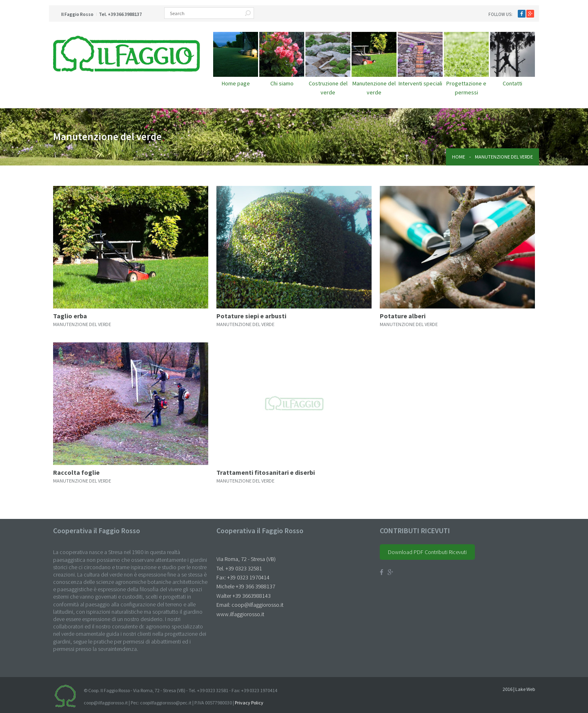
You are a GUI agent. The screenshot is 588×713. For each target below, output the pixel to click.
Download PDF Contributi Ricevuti (427, 552)
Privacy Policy (249, 703)
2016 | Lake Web (519, 689)
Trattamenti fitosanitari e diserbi (266, 472)
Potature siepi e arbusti (251, 316)
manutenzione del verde (82, 324)
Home (459, 157)
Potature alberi (403, 316)
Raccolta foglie (76, 472)
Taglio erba (70, 316)
